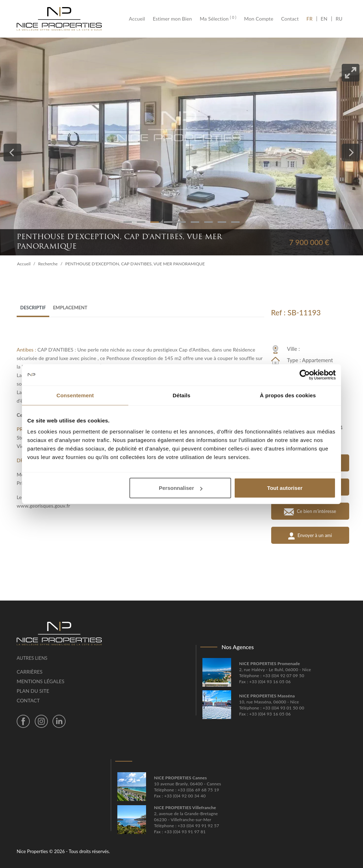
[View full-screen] (351, 73)
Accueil (139, 19)
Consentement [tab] (75, 395)
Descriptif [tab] (33, 308)
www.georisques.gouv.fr (43, 506)
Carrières (30, 672)
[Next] (351, 153)
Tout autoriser (285, 488)
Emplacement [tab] (70, 308)
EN (324, 19)
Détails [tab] (181, 395)
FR (312, 19)
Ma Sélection (218, 19)
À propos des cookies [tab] (288, 395)
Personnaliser (181, 488)
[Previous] (12, 153)
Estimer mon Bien (172, 19)
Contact (290, 19)
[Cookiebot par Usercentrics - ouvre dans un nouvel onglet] (305, 375)
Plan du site (33, 691)
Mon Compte (259, 19)
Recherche (48, 264)
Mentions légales (41, 681)
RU (339, 19)
